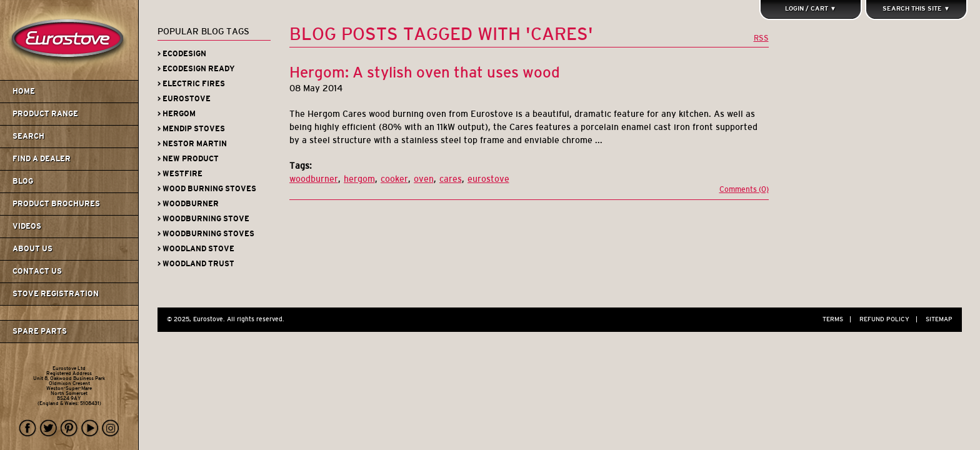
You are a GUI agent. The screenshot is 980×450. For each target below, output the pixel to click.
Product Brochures (56, 204)
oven (424, 179)
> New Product (188, 159)
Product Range (45, 114)
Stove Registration (56, 294)
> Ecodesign (182, 54)
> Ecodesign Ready (196, 69)
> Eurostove (184, 99)
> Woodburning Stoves (206, 234)
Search (28, 136)
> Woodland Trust (196, 264)
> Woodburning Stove (203, 219)
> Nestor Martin (192, 144)
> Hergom (177, 114)
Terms (840, 319)
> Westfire (180, 174)
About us (32, 249)
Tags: (301, 166)
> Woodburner (188, 204)
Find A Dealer (42, 159)
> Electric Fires (191, 84)
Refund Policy (892, 319)
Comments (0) (744, 189)
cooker (394, 179)
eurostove (488, 179)
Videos (27, 226)
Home (24, 91)
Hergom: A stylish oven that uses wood (425, 72)
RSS (761, 38)
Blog (23, 181)
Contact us (37, 271)
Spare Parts (40, 331)
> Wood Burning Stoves (207, 189)
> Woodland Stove (196, 249)
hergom (359, 179)
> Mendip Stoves (191, 129)
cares (451, 179)
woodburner (314, 179)
